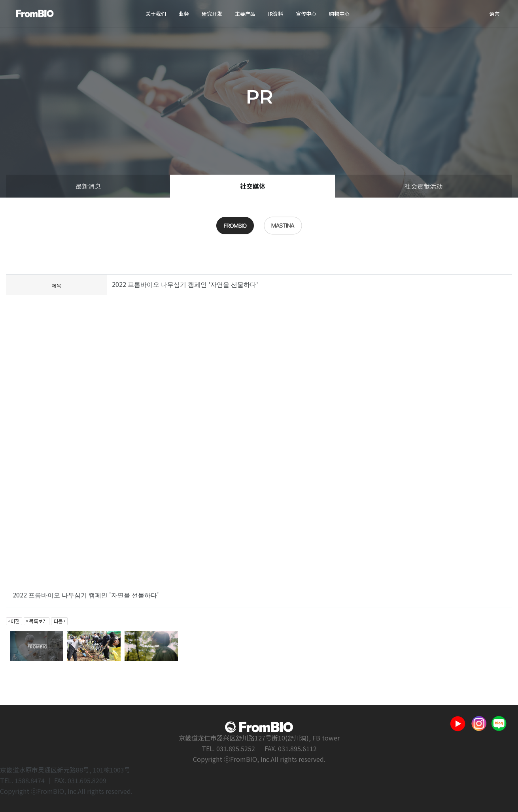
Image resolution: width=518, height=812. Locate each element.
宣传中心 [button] (306, 14)
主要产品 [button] (245, 14)
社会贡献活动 (423, 186)
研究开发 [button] (212, 14)
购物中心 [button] (339, 14)
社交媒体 (253, 186)
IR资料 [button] (276, 14)
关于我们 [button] (156, 14)
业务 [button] (184, 14)
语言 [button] (494, 14)
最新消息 (88, 186)
